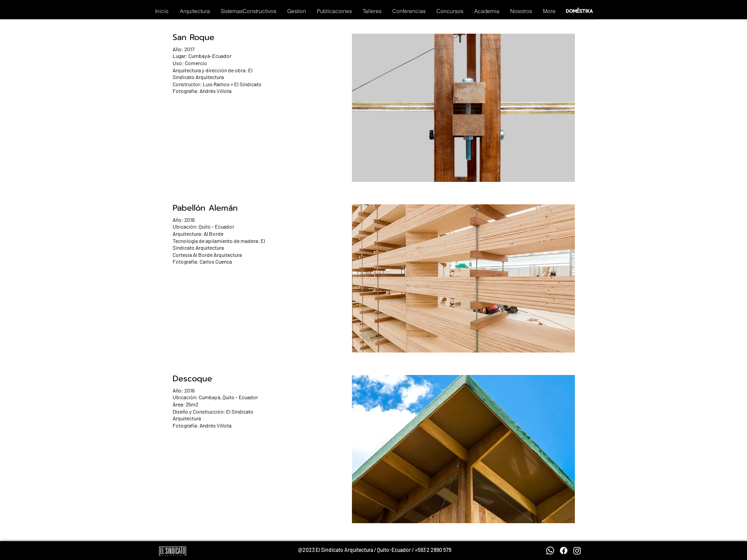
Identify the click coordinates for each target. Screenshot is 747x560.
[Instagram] (577, 551)
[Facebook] (564, 551)
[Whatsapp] (550, 551)
